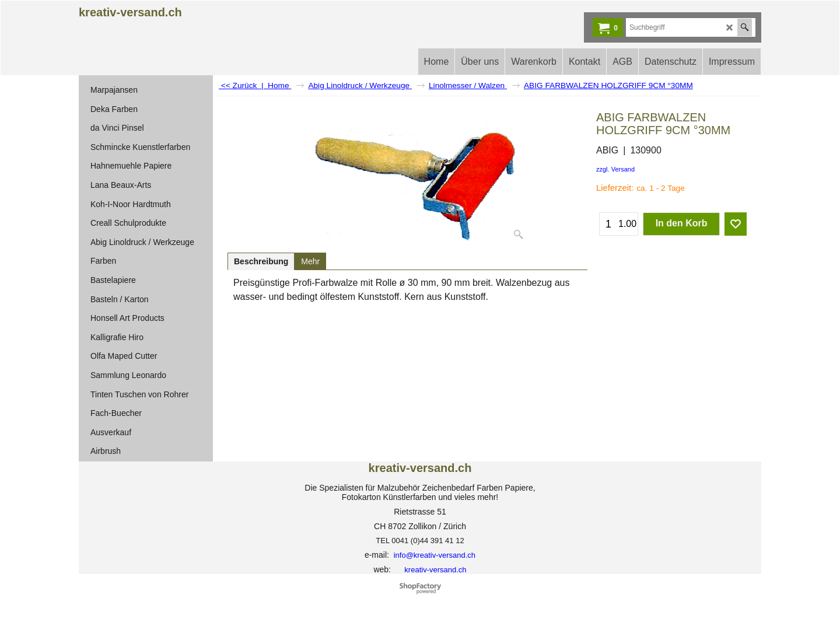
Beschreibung (261, 261)
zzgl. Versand (615, 169)
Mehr (310, 261)
